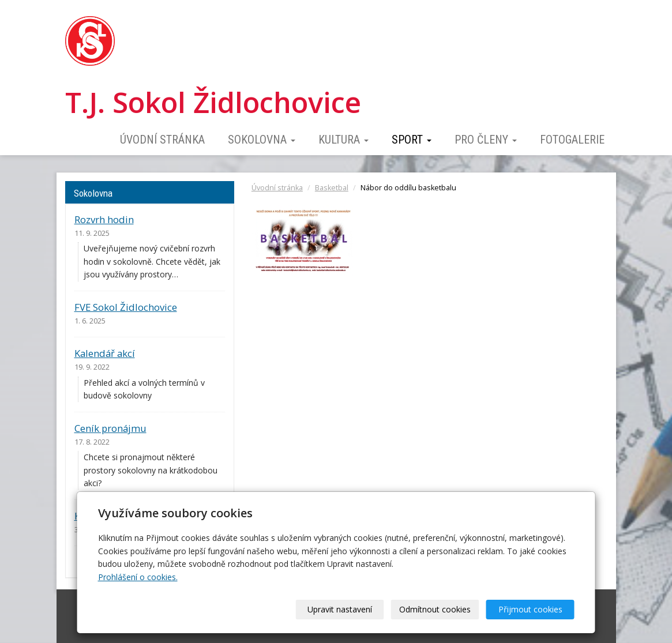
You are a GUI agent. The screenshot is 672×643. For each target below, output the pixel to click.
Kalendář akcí (105, 353)
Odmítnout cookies (435, 609)
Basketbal (332, 188)
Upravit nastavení (340, 609)
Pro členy (486, 140)
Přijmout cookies (530, 609)
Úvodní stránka (162, 140)
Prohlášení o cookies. (138, 577)
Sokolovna (262, 140)
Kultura (343, 140)
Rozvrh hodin (104, 219)
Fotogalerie (572, 140)
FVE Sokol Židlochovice (126, 307)
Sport (412, 140)
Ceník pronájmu (110, 428)
